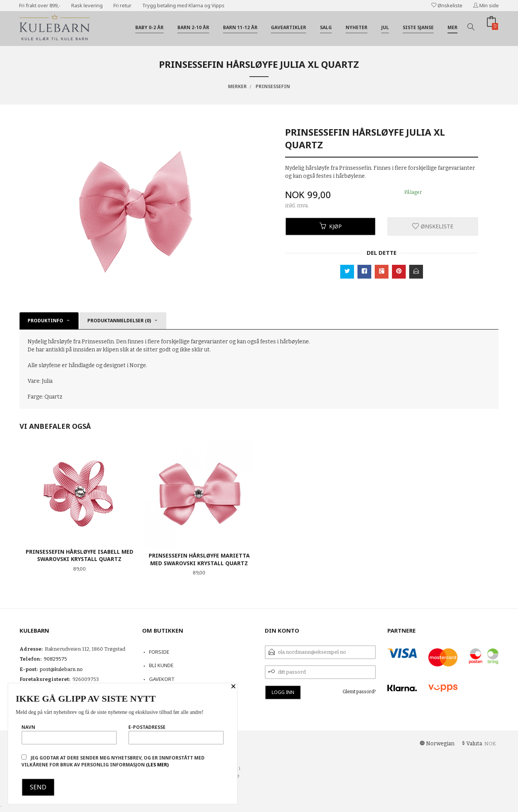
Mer (452, 27)
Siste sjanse (418, 27)
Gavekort (162, 679)
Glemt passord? (359, 692)
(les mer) (157, 765)
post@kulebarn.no (61, 669)
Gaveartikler (289, 27)
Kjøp (331, 226)
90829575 (55, 659)
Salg (326, 27)
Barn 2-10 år (193, 27)
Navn (69, 734)
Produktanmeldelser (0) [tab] (119, 321)
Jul (385, 27)
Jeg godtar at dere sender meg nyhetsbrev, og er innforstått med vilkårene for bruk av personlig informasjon (113, 761)
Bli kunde (161, 665)
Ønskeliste (447, 5)
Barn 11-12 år (240, 27)
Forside (159, 652)
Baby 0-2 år (149, 27)
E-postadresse (176, 734)
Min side (486, 5)
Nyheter (357, 27)
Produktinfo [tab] (45, 321)
